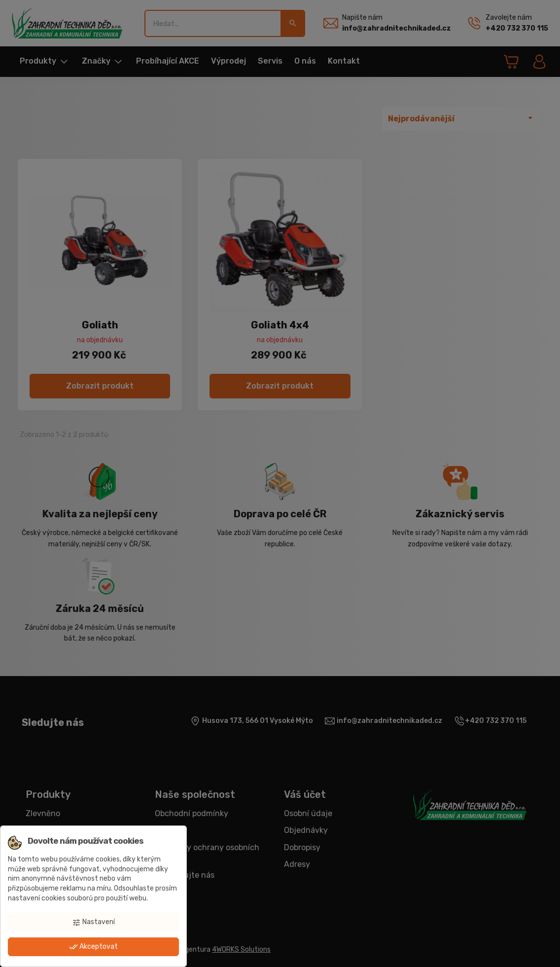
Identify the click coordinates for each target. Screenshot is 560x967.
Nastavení (93, 922)
